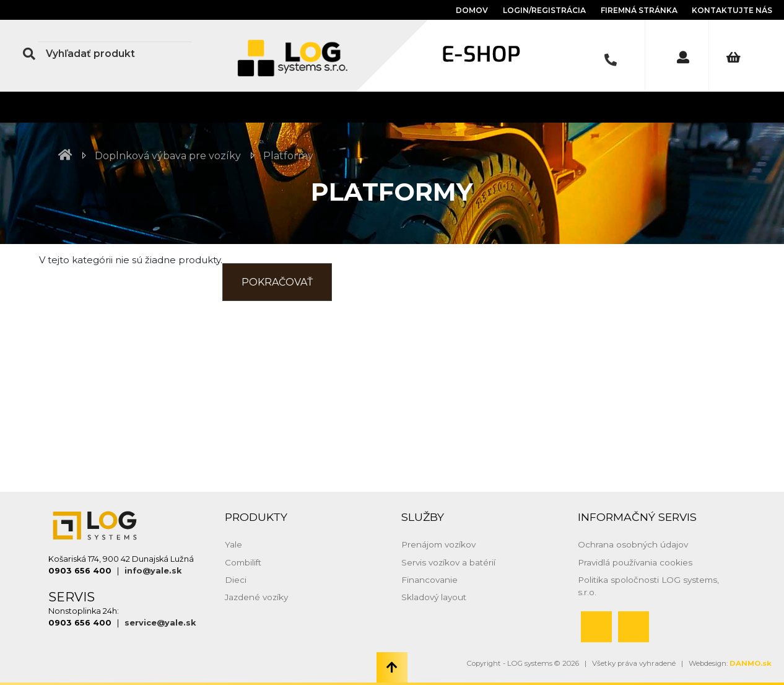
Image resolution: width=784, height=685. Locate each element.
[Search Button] (29, 54)
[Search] (115, 54)
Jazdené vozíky (256, 597)
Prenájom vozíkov (438, 544)
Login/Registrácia (544, 10)
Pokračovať (277, 282)
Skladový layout (434, 597)
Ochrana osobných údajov (633, 544)
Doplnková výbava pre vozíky (168, 156)
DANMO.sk (751, 663)
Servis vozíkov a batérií (448, 562)
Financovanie (429, 580)
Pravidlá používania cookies (635, 562)
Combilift (243, 562)
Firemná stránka (640, 10)
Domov (472, 10)
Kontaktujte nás (732, 10)
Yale (233, 544)
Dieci (236, 580)
